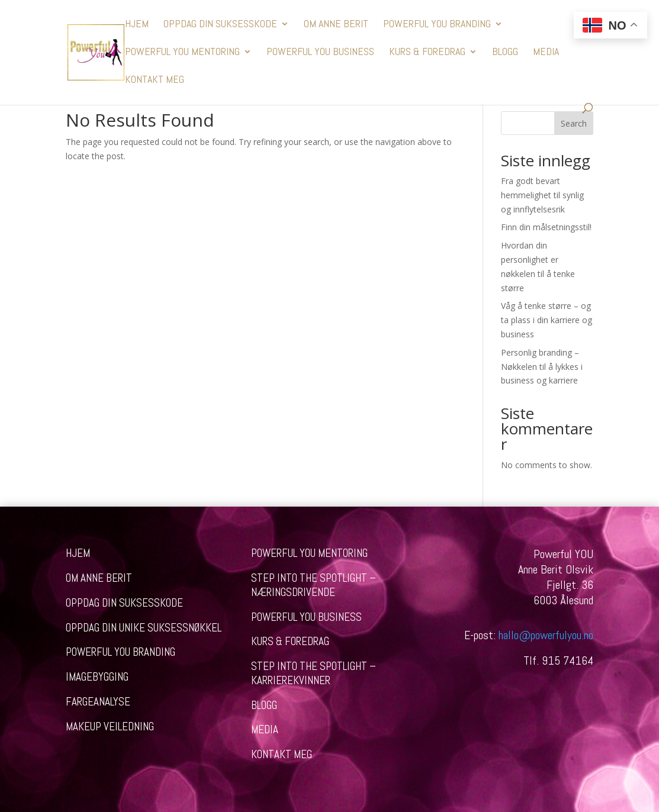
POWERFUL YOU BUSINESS (320, 53)
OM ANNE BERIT (336, 25)
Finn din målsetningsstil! (546, 227)
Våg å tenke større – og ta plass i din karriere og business (547, 320)
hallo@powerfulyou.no (546, 635)
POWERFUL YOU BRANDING (437, 25)
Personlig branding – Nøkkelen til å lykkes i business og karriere (542, 367)
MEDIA (546, 53)
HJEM (137, 25)
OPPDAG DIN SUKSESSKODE (220, 25)
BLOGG (505, 53)
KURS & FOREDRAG (427, 53)
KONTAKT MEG (155, 80)
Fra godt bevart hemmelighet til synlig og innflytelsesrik (542, 195)
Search (574, 123)
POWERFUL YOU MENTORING (182, 53)
